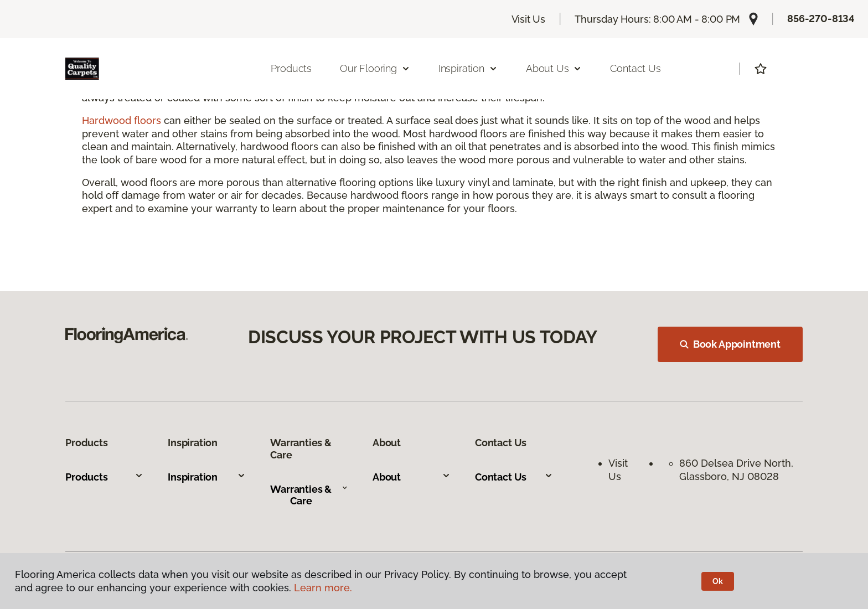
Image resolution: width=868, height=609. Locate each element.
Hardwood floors (122, 120)
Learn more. (323, 588)
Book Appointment (730, 344)
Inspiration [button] (468, 68)
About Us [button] (554, 68)
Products (291, 68)
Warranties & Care (309, 495)
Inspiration (207, 477)
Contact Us (635, 68)
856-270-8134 (821, 19)
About (412, 477)
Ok (718, 581)
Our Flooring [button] (375, 68)
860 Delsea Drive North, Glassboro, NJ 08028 (738, 469)
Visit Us (529, 19)
